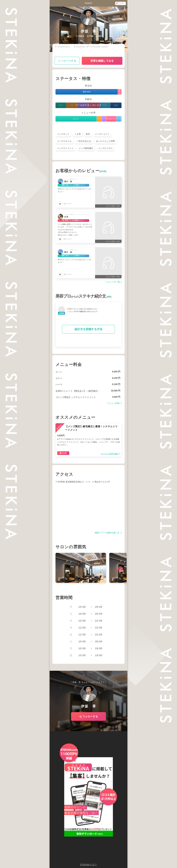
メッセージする (67, 61)
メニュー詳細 (113, 403)
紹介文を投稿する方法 (88, 329)
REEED (88, 3)
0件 (109, 297)
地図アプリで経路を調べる (107, 533)
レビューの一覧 (113, 282)
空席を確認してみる (102, 61)
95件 (103, 171)
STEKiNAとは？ (88, 865)
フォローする (90, 716)
